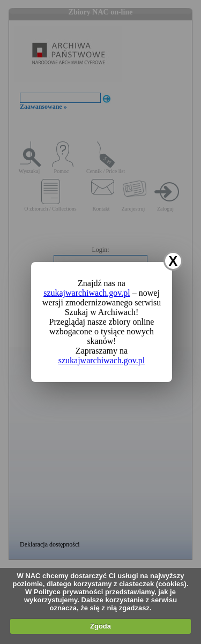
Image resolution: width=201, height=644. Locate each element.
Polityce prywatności (68, 592)
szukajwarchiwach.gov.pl (87, 293)
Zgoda (100, 626)
